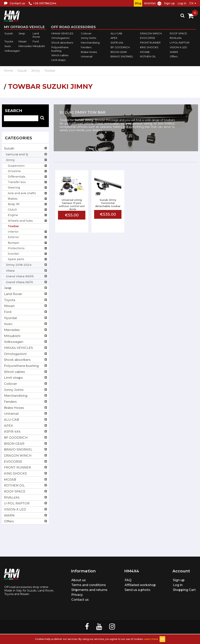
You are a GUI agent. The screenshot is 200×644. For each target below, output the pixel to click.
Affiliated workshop (140, 585)
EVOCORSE (148, 38)
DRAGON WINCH (151, 33)
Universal (87, 56)
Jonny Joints (88, 38)
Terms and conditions (89, 585)
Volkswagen (12, 51)
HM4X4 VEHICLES (62, 33)
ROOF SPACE (178, 33)
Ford (36, 41)
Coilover (86, 33)
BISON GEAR (119, 52)
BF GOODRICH (120, 47)
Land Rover (36, 35)
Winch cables (60, 55)
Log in (182, 3)
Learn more (151, 639)
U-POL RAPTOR (180, 43)
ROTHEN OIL (148, 56)
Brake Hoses (89, 52)
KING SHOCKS (149, 47)
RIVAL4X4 (176, 38)
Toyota (9, 41)
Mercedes (25, 46)
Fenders (86, 47)
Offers (174, 56)
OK (162, 639)
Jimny (36, 71)
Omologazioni (60, 38)
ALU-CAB (116, 33)
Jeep (22, 33)
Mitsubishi (39, 46)
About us (79, 580)
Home (8, 71)
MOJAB (145, 52)
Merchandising (90, 43)
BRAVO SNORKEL (122, 56)
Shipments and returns (89, 590)
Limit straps (58, 60)
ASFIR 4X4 (117, 43)
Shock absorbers (62, 43)
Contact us (80, 600)
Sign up (169, 3)
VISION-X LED (178, 47)
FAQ (128, 580)
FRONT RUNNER (150, 43)
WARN (174, 52)
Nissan (23, 41)
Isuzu (8, 46)
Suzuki (9, 33)
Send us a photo (137, 590)
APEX (114, 38)
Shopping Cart (184, 590)
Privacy (77, 595)
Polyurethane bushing (60, 49)
